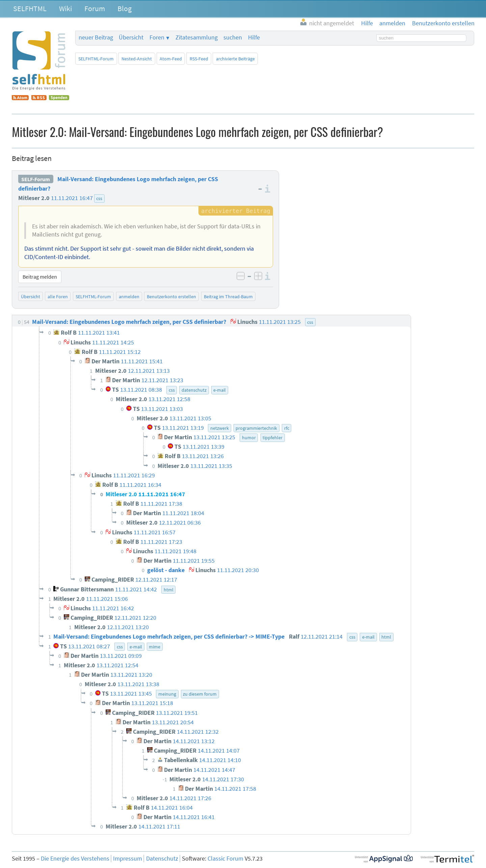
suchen (233, 37)
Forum (95, 8)
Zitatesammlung (197, 37)
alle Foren (58, 297)
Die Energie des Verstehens (75, 859)
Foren (157, 37)
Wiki (65, 8)
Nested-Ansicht (137, 59)
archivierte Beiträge (235, 59)
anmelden (129, 297)
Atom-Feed (171, 59)
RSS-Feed (199, 59)
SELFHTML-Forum (96, 59)
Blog (125, 8)
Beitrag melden (40, 277)
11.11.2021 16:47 (72, 198)
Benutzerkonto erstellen (171, 297)
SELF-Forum (36, 179)
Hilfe (254, 37)
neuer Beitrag (96, 37)
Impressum (128, 859)
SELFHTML (30, 8)
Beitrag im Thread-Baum (228, 297)
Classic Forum (225, 859)
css (99, 198)
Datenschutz (162, 859)
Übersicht (131, 37)
